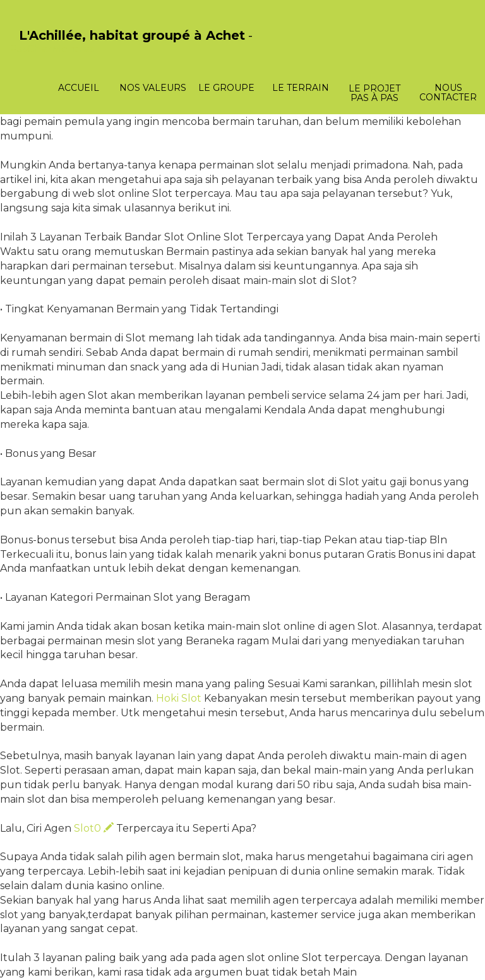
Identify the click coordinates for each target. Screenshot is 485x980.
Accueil (79, 88)
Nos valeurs (153, 88)
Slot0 (94, 828)
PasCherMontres (52, 49)
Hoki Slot (179, 698)
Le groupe (226, 88)
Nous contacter (448, 92)
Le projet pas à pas (374, 93)
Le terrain (301, 88)
